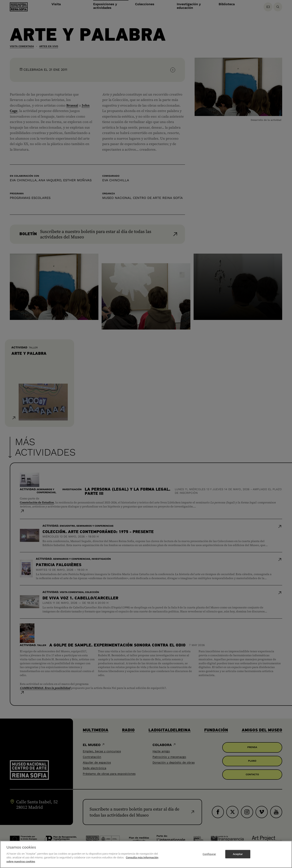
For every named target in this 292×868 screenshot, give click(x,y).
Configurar (209, 858)
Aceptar (238, 858)
